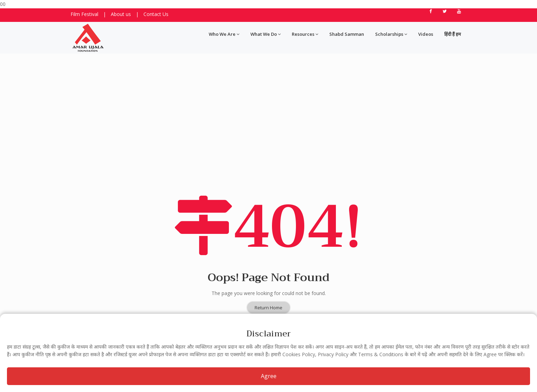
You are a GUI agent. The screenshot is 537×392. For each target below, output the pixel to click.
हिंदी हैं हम (453, 34)
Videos (426, 34)
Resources (305, 34)
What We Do (266, 34)
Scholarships (391, 34)
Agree (269, 376)
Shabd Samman (347, 34)
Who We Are (224, 34)
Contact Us (156, 14)
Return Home (268, 272)
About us (121, 14)
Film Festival (84, 14)
